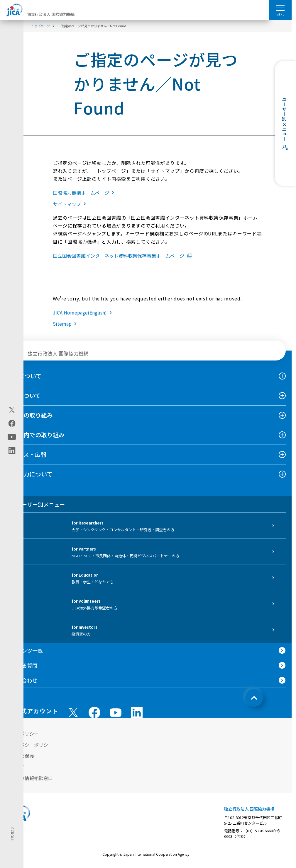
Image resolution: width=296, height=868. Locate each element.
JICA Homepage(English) (83, 312)
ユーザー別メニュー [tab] (35, 504)
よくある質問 (22, 665)
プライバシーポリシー (29, 745)
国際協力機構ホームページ (85, 193)
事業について (23, 395)
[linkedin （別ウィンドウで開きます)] (137, 712)
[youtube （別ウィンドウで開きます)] (116, 712)
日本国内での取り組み (35, 435)
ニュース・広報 (26, 454)
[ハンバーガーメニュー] (280, 8)
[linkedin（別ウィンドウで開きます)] (12, 451)
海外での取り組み (29, 415)
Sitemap (66, 324)
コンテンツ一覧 (24, 650)
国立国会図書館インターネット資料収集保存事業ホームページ (122, 256)
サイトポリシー (22, 734)
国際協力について (29, 474)
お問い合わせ (22, 680)
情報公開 (15, 767)
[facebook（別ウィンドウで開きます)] (12, 423)
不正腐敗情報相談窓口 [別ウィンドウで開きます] (29, 778)
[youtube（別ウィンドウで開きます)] (12, 437)
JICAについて (24, 376)
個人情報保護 (20, 756)
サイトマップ (71, 204)
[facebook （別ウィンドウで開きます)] (94, 712)
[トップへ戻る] (254, 698)
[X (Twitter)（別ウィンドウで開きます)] (12, 410)
